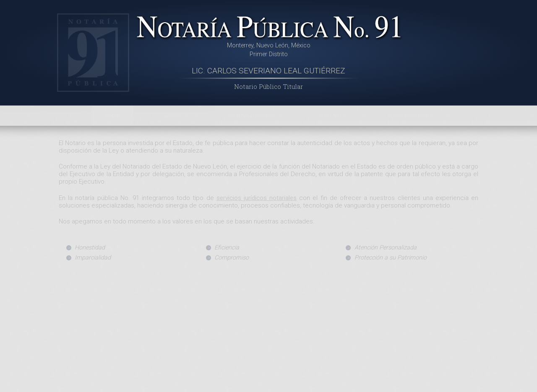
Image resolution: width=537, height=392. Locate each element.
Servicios (175, 116)
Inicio (113, 116)
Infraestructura (253, 116)
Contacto (332, 116)
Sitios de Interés (410, 116)
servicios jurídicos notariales (257, 198)
